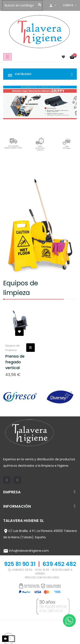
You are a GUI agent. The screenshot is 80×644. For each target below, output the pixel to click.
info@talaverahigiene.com (29, 551)
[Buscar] (32, 5)
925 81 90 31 (20, 564)
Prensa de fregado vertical (15, 362)
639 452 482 (59, 564)
